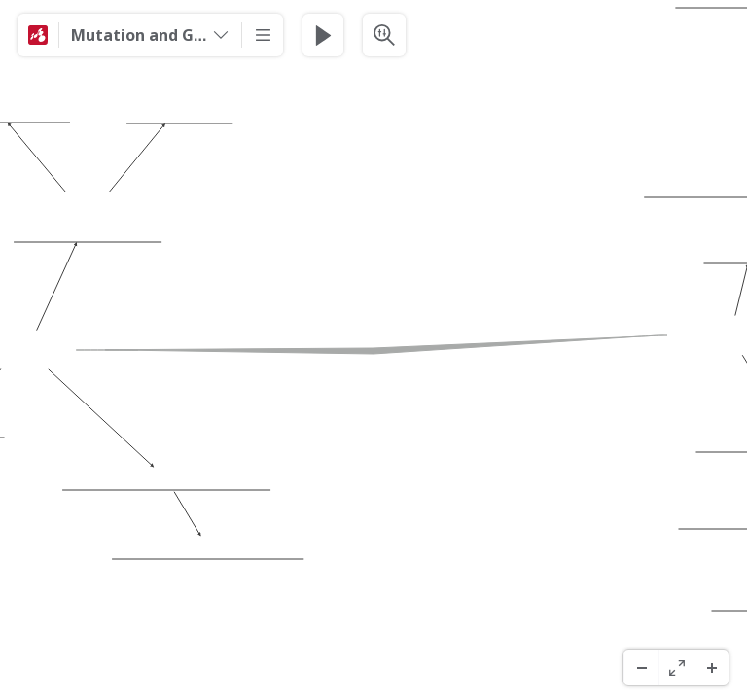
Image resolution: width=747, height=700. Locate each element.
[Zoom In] (711, 668)
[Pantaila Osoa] (676, 668)
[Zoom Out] (641, 668)
